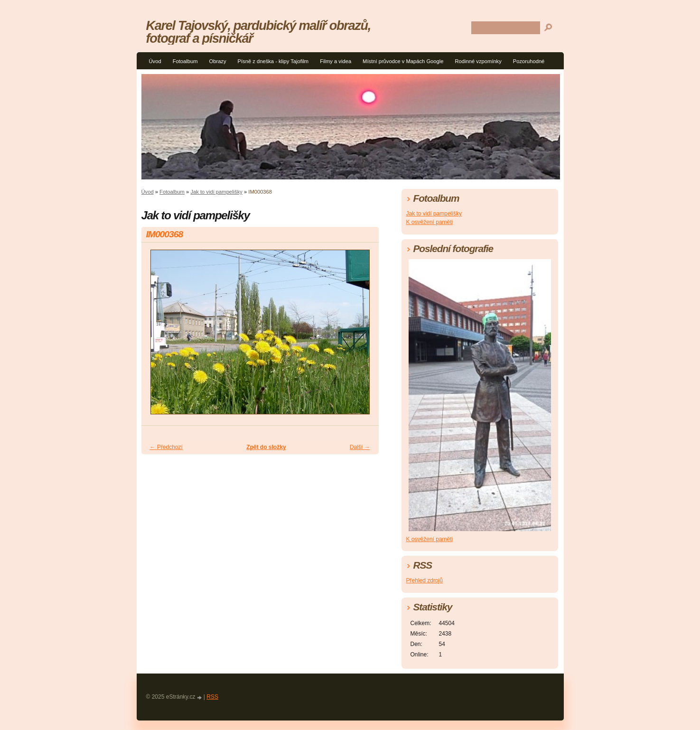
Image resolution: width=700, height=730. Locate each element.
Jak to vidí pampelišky (216, 192)
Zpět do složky (266, 447)
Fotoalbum (185, 61)
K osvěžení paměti (430, 222)
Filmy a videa (336, 61)
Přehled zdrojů (425, 580)
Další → (360, 447)
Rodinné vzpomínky (478, 61)
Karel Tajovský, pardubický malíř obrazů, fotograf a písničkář (258, 32)
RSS (212, 697)
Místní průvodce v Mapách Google (403, 61)
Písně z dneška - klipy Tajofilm (273, 61)
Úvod (155, 61)
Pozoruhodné (529, 61)
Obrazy (217, 61)
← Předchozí (166, 447)
